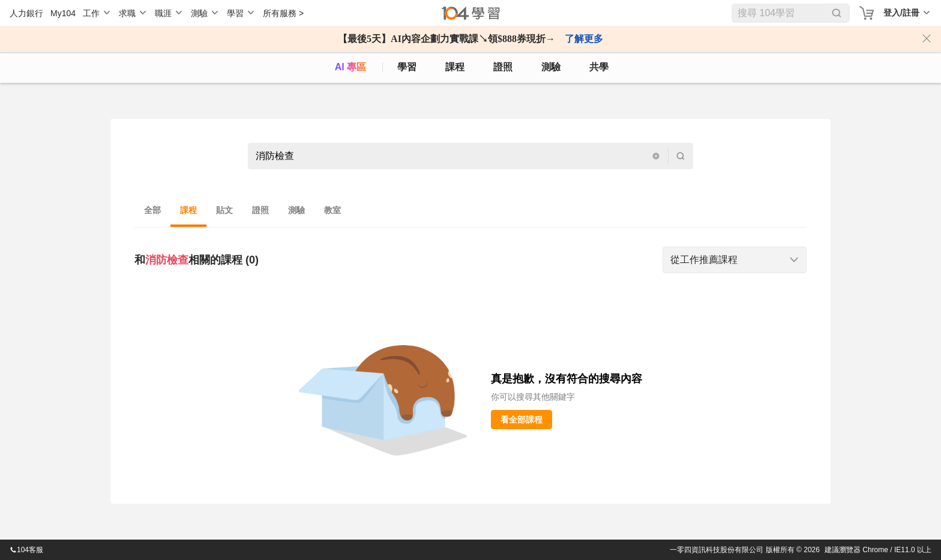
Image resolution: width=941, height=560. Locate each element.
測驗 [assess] (551, 67)
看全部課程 (522, 420)
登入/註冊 (901, 13)
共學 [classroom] (599, 67)
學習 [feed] (407, 67)
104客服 (26, 550)
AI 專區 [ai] (350, 67)
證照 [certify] (503, 67)
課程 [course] (455, 67)
